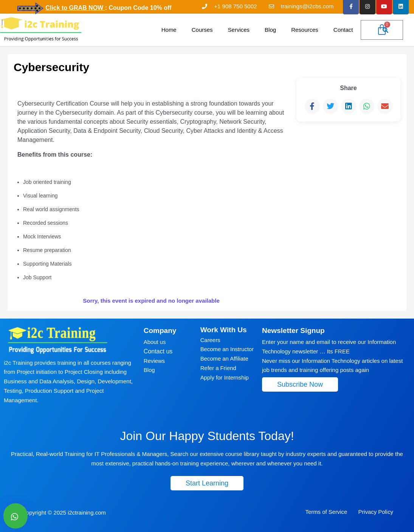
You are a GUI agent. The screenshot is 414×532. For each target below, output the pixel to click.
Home (169, 30)
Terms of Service (326, 512)
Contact (343, 30)
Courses (202, 30)
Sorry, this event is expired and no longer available (151, 300)
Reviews (154, 361)
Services (239, 30)
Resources (305, 30)
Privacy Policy (375, 512)
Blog (270, 30)
